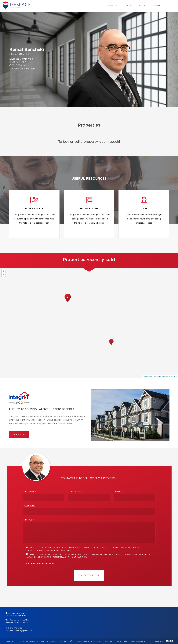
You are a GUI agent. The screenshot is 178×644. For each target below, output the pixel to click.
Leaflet (145, 376)
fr (172, 6)
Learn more (19, 435)
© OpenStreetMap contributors (167, 376)
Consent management (138, 641)
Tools (142, 6)
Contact (157, 6)
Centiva (169, 641)
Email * (119, 492)
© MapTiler (153, 376)
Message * (29, 520)
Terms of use (49, 564)
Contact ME (89, 575)
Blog (129, 6)
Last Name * (76, 492)
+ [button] (3, 271)
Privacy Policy (32, 564)
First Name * (30, 492)
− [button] (3, 275)
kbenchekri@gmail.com (22, 69)
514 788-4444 (20, 65)
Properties (113, 6)
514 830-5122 (19, 62)
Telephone (29, 506)
